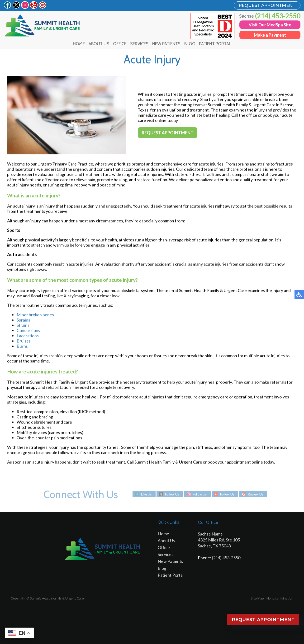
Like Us (146, 494)
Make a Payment (270, 35)
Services (139, 44)
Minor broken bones (35, 315)
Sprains (23, 320)
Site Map (257, 598)
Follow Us (172, 494)
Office (120, 44)
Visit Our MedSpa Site (270, 25)
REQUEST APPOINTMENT (267, 5)
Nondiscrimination (280, 598)
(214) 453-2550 (278, 16)
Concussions (28, 331)
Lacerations (28, 336)
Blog (190, 44)
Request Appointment (168, 133)
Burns (22, 347)
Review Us (256, 494)
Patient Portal (215, 44)
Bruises (24, 341)
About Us (99, 44)
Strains (23, 326)
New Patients (166, 44)
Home (79, 44)
